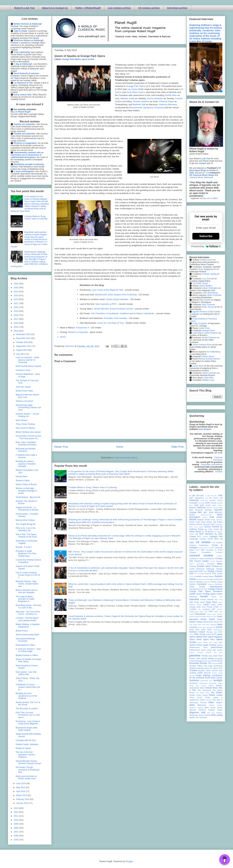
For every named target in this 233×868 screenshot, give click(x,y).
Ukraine (208, 700)
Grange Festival (215, 589)
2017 (16, 319)
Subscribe (206, 236)
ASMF (208, 503)
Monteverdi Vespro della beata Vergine (27, 729)
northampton (218, 630)
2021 (16, 303)
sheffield (193, 673)
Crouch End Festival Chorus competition (28, 561)
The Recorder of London (27, 709)
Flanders (199, 582)
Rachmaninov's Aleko (25, 645)
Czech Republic (216, 561)
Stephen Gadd (127, 98)
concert (219, 552)
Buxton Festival (212, 527)
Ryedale (193, 666)
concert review (201, 555)
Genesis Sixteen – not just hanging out (27, 415)
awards (220, 503)
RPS (210, 663)
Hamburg (193, 597)
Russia (215, 663)
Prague (208, 652)
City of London (209, 548)
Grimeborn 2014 (23, 370)
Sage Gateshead (215, 666)
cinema (201, 548)
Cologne (193, 552)
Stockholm (194, 683)
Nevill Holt (218, 622)
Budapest (219, 524)
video (211, 702)
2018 (16, 315)
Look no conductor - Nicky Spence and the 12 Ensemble (27, 360)
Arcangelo (193, 503)
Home (63, 337)
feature (211, 576)
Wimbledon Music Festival (200, 715)
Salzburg (193, 668)
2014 (16, 331)
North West (206, 630)
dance (192, 564)
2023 (16, 296)
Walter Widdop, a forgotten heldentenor (28, 626)
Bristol (208, 520)
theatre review (216, 695)
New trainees (22, 420)
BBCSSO (219, 512)
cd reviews (217, 543)
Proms (205, 656)
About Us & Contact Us (55, 8)
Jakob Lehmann (209, 373)
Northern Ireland (197, 632)
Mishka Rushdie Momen (209, 359)
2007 (16, 832)
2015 (16, 327)
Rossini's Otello (23, 481)
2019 (16, 311)
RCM (220, 656)
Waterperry (202, 705)
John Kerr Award (23, 387)
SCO (220, 668)
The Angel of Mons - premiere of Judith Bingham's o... (25, 599)
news (220, 624)
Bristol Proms (22, 631)
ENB (205, 571)
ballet (196, 505)
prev (221, 652)
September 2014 (24, 346)
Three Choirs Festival (25, 424)
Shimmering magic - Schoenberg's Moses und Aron (28, 408)
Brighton (201, 520)
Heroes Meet (21, 477)
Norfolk (219, 627)
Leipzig (192, 607)
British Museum (217, 520)
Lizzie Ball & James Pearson (205, 333)
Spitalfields (194, 680)
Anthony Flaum (166, 101)
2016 (16, 323)
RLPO (214, 661)
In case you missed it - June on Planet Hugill (28, 650)
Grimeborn (218, 591)
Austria (214, 503)
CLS (198, 550)
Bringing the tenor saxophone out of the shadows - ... (26, 696)
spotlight (218, 680)
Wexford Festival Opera (211, 710)
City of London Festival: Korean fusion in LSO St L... (28, 575)
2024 (16, 292)
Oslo (221, 642)
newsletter (193, 627)
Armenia (201, 503)
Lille (199, 609)
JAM (191, 602)
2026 (16, 284)
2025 (16, 288)
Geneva (211, 584)
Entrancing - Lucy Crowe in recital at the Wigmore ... (28, 723)
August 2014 (22, 350)
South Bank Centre (214, 678)
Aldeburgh (194, 500)
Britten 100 (212, 522)
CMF (203, 550)
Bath (191, 510)
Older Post (177, 447)
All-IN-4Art (204, 500)
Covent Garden (201, 561)
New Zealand (211, 625)
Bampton (193, 507)
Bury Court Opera (196, 527)
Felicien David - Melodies (27, 744)
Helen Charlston (214, 295)
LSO (216, 612)
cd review (203, 542)
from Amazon (205, 429)
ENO (192, 574)
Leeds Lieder (216, 604)
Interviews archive (177, 8)
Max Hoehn (205, 300)
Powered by (206, 246)
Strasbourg (203, 683)
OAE (196, 634)
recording (219, 659)
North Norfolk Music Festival (28, 366)
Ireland (203, 599)
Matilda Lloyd (208, 380)
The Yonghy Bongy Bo (26, 524)
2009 (16, 824)
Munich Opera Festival (198, 617)
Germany (219, 584)
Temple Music (212, 688)
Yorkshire (203, 717)
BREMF (193, 520)
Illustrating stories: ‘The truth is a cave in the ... (28, 607)
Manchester (201, 614)
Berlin (220, 515)
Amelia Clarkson (209, 338)
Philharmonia (195, 650)
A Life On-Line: (211, 496)
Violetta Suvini (206, 260)
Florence (207, 582)
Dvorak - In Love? (24, 547)
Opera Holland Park (198, 637)
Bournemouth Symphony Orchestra (147, 108)
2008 (16, 828)
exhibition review (201, 576)
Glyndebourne (216, 587)
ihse (221, 597)
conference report (197, 559)
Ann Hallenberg (213, 352)
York (197, 717)
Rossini (78, 332)
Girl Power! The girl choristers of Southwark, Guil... (28, 770)
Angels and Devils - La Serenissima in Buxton (27, 509)
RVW (220, 663)
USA (214, 700)
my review (133, 89)
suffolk (211, 686)
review (192, 661)
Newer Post (61, 447)
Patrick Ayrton (208, 356)
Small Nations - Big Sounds (28, 497)
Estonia (208, 574)
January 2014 (23, 803)
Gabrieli (192, 584)
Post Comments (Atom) (126, 458)
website (220, 705)
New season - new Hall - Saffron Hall (27, 673)
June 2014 (21, 783)
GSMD (192, 594)
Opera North (195, 640)
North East (194, 630)
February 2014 (23, 799)
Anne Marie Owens (136, 92)
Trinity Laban (212, 697)
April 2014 (21, 791)
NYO (220, 632)
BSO (213, 524)
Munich (220, 614)
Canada (203, 539)
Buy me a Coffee (210, 198)
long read (204, 612)
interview (194, 599)
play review (217, 650)
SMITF (215, 673)
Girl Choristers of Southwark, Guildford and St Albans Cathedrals (123, 313)
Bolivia (205, 517)
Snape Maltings (203, 675)
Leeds (206, 604)
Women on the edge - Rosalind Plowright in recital (26, 491)
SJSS (200, 673)
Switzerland (194, 688)
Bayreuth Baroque (204, 510)
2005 (16, 840)
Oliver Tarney (208, 307)
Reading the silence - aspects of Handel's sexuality (26, 464)
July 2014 (21, 354)
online (208, 634)
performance (217, 647)
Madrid (192, 614)
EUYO (192, 576)
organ (216, 642)
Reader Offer (195, 659)
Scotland (193, 670)
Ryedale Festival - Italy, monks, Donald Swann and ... (27, 584)
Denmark (211, 564)
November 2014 (24, 338)
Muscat (209, 617)
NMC (204, 627)
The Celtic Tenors (200, 283)
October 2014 (23, 342)
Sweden (219, 685)
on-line (202, 634)
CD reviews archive (149, 8)
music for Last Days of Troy (110, 323)
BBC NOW (209, 512)
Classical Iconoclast (218, 459)
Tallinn (202, 688)
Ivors (221, 600)
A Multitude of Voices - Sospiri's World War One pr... (28, 687)
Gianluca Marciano (168, 104)
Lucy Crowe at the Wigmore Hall (107, 290)
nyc (216, 632)
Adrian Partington (210, 288)
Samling (201, 668)
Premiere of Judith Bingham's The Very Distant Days (26, 554)
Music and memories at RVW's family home (26, 777)
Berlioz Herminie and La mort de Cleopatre (26, 591)
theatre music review (198, 695)
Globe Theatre (197, 587)
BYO (199, 536)
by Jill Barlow (208, 532)
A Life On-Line (196, 496)
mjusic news (212, 614)
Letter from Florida (204, 607)
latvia (221, 602)
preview (195, 655)
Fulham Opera (217, 582)
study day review (198, 686)
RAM (215, 656)
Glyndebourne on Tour (198, 589)
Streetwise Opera (216, 683)
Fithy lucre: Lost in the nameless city (26, 529)
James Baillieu (206, 286)
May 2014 (21, 788)
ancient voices (216, 500)
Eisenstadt (194, 571)
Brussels (207, 524)
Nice (200, 627)
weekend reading (196, 708)
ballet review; (217, 505)
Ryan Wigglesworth (207, 269)
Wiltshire (219, 713)
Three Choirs (196, 697)
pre (215, 652)
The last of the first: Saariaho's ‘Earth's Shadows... (25, 755)
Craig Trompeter (200, 323)
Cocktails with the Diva (26, 740)
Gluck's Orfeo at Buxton (26, 484)
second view (217, 670)
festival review (202, 579)
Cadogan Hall (216, 536)
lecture (199, 605)
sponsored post (206, 681)
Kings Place (212, 602)
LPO (211, 612)
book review (216, 517)
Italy (216, 600)
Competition (206, 552)
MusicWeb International (212, 465)
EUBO (220, 574)
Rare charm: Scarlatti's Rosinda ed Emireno (26, 444)
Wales (192, 705)
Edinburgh (200, 569)
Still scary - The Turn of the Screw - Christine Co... (28, 613)
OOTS (214, 634)
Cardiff (210, 539)
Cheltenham (204, 545)
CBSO (216, 539)
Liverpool (206, 609)
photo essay (206, 650)
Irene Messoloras (210, 293)
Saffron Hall (202, 666)
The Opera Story (203, 693)
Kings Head (199, 602)
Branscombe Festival (25, 520)
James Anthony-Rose (202, 345)
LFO (221, 607)
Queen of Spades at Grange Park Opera (28, 660)
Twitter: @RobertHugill (88, 8)
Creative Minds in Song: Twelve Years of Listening (93, 487)
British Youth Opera (198, 522)
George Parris (209, 331)
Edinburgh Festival (214, 569)
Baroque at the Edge (214, 508)
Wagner (219, 702)
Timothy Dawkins (141, 101)
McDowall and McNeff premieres (25, 450)
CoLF (220, 550)
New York (202, 625)
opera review (88, 59)
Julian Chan (204, 328)
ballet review (205, 505)
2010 (16, 820)
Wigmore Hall (197, 712)
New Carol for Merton (25, 428)
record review (207, 659)
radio (210, 656)
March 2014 (22, 795)
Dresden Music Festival (208, 566)
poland (192, 652)
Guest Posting (203, 594)
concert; (220, 556)
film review (215, 579)
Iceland (214, 597)
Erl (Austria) (199, 574)
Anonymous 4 (82, 328)
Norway (210, 632)
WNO (214, 715)
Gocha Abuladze (155, 98)
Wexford (193, 710)
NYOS (192, 634)
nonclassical (211, 627)
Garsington (202, 584)
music (214, 617)
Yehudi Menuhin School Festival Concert (113, 309)
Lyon (221, 612)
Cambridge (194, 539)
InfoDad (219, 472)
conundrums (209, 559)
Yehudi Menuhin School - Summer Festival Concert (28, 762)
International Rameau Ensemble (25, 640)
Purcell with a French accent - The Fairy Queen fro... (28, 437)
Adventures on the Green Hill (209, 498)
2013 (16, 808)
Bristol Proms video (24, 391)
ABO (191, 498)
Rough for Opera (23, 748)
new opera (193, 625)
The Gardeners (204, 690)
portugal (200, 652)
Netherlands (208, 622)
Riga (209, 661)
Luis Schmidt (208, 279)
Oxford (192, 645)
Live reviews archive (119, 8)
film (208, 579)
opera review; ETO (205, 642)
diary (220, 564)
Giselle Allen (171, 95)
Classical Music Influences (201, 177)
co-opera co (211, 550)
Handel (204, 596)
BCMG (192, 515)
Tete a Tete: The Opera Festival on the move (26, 536)
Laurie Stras (198, 366)
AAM (220, 496)
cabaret (205, 537)
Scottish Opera (205, 670)
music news (207, 619)
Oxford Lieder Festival (206, 645)
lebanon (192, 605)
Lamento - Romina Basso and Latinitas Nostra (27, 619)
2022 (16, 299)
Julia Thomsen (208, 305)
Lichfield (193, 609)
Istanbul (210, 599)
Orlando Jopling (209, 274)
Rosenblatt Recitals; (198, 663)
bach (191, 505)
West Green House (213, 708)
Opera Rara (209, 640)
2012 (16, 812)
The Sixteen (217, 693)
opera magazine (215, 637)
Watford (212, 705)
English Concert (215, 571)
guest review (216, 594)
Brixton (200, 524)
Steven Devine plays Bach (27, 635)
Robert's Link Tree (24, 8)
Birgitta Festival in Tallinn (27, 655)
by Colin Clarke (212, 529)
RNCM (220, 661)
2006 (16, 836)
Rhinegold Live (201, 661)
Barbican (201, 507)
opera (220, 634)
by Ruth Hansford (205, 534)
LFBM (216, 607)
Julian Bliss (209, 378)
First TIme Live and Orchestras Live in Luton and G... (28, 715)
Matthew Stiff (139, 104)
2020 (16, 307)
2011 (16, 816)
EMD (201, 571)
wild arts (211, 713)
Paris (205, 647)
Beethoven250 (206, 515)
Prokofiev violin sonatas (116, 318)
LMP (213, 609)
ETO (214, 574)
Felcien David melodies (117, 299)
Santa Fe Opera (211, 668)
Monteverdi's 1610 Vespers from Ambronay (116, 295)
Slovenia (207, 673)
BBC (200, 512)
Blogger (129, 861)
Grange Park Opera (71, 59)
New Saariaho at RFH (106, 304)
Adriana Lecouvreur (25, 401)
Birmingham (195, 517)
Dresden (193, 566)
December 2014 (24, 334)
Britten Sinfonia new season (28, 432)
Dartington (200, 564)
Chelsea (193, 545)
